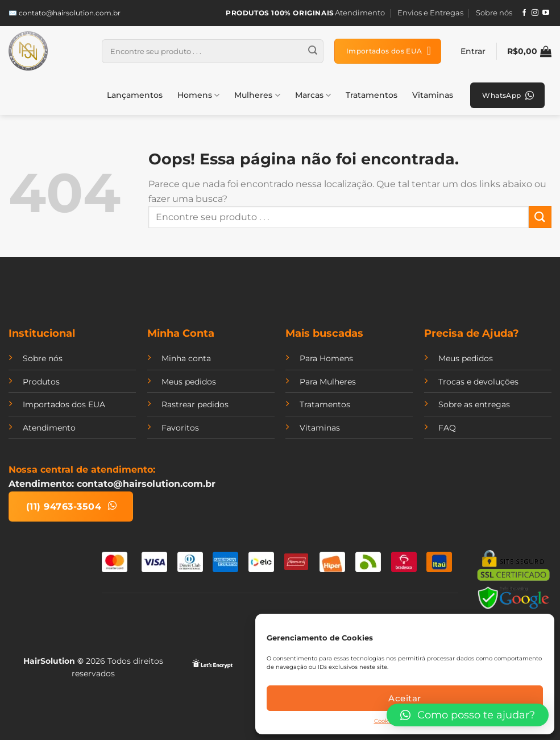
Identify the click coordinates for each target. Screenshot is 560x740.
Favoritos (180, 428)
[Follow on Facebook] (524, 13)
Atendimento (360, 13)
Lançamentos (135, 95)
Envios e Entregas (430, 13)
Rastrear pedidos (195, 404)
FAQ (447, 428)
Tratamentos (372, 95)
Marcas (313, 95)
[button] (468, 715)
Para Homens (326, 358)
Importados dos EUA (64, 404)
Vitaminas (433, 95)
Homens (198, 95)
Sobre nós (494, 13)
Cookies (385, 721)
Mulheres (257, 95)
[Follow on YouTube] (546, 13)
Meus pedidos (189, 382)
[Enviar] (313, 51)
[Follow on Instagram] (535, 13)
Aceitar (405, 698)
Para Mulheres (328, 382)
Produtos (41, 382)
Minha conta (186, 358)
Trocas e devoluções (478, 382)
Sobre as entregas (474, 404)
